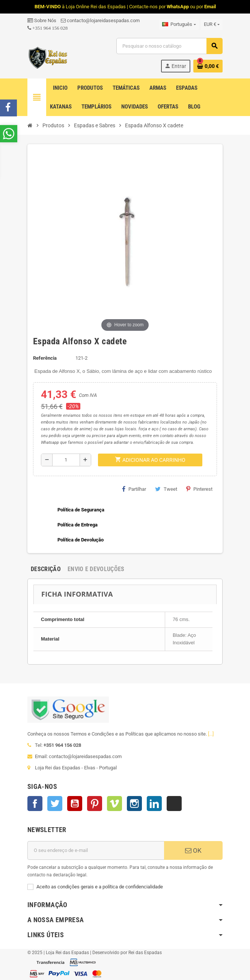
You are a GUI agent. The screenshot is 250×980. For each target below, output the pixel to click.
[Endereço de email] (96, 850)
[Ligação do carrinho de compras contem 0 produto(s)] (208, 66)
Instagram (134, 804)
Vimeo (114, 804)
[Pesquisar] (169, 46)
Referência (45, 358)
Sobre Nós (42, 20)
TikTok (174, 804)
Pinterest (199, 489)
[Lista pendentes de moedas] (212, 24)
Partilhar (134, 489)
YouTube (75, 804)
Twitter (55, 804)
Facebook (35, 804)
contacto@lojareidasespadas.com (100, 20)
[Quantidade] (66, 460)
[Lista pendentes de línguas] (179, 24)
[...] (211, 734)
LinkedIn (154, 804)
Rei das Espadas (145, 953)
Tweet (166, 489)
